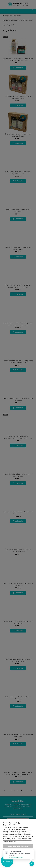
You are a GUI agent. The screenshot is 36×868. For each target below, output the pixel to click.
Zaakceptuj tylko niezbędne (18, 846)
